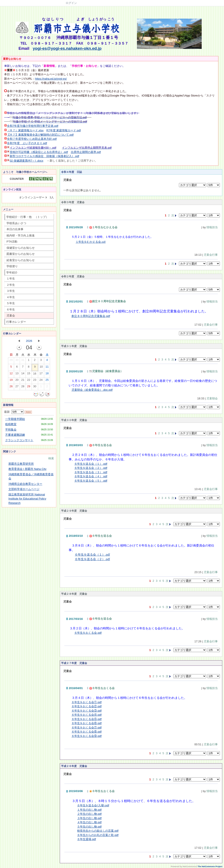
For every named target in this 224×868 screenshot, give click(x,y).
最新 (14, 412)
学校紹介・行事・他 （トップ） (27, 217)
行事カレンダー (16, 322)
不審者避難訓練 (15, 435)
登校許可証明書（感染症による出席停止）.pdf (39, 152)
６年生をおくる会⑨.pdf (87, 736)
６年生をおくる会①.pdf (87, 702)
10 (41, 368)
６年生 (11, 309)
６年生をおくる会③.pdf (87, 711)
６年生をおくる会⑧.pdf (87, 732)
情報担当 (212, 227)
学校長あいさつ (16, 223)
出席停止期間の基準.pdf (86, 152)
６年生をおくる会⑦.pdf (87, 727)
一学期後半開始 (15, 419)
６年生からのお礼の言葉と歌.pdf (98, 835)
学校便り (12, 266)
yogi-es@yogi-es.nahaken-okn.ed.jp (67, 48)
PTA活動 (12, 242)
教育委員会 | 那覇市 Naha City (27, 469)
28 (23, 387)
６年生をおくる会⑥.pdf (87, 723)
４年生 (11, 297)
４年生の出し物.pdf (89, 822)
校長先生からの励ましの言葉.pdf (98, 831)
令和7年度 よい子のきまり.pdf (27, 143)
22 (29, 381)
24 (41, 381)
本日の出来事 (15, 229)
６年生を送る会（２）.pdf (91, 468)
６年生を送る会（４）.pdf (91, 476)
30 (17, 361)
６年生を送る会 (101, 445)
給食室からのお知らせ (21, 260)
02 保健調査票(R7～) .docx (27, 161)
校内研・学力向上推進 (21, 235)
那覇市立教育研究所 (21, 464)
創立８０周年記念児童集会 (108, 301)
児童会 (11, 316)
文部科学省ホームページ (24, 489)
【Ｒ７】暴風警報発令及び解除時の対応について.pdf (40, 135)
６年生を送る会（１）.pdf (91, 464)
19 (11, 381)
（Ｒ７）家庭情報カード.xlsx (25, 130)
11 (47, 368)
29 (11, 361)
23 (35, 381)
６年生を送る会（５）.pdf (91, 481)
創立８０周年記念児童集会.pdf (91, 316)
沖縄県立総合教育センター (25, 484)
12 (11, 374)
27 (17, 387)
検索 (51, 458)
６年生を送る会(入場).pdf (93, 805)
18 (47, 374)
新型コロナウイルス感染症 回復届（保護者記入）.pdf (44, 156)
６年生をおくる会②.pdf (87, 706)
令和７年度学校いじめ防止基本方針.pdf (32, 139)
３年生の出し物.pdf (89, 818)
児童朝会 (212, 398)
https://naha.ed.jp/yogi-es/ (51, 79)
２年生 (11, 285)
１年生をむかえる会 (103, 227)
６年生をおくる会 (102, 688)
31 (23, 361)
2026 (29, 341)
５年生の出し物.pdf (89, 827)
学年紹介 (12, 272)
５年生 (11, 303)
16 (35, 375)
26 (11, 387)
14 (23, 374)
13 (17, 374)
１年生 (11, 279)
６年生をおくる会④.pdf (87, 715)
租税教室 (11, 424)
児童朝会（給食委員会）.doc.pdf (92, 390)
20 (17, 381)
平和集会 (11, 430)
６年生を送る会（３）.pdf (91, 472)
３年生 (11, 291)
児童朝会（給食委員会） (106, 371)
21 (23, 381)
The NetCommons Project (210, 866)
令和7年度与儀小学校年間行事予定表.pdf (33, 126)
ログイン (71, 3)
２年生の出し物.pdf (89, 814)
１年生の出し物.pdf (89, 810)
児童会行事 (211, 255)
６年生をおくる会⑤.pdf (87, 719)
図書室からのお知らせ (21, 254)
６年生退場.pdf (87, 839)
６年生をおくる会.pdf (88, 633)
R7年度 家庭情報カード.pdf (64, 130)
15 (29, 374)
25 (47, 381)
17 (41, 374)
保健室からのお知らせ (21, 248)
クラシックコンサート (19, 440)
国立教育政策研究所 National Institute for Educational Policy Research (27, 499)
